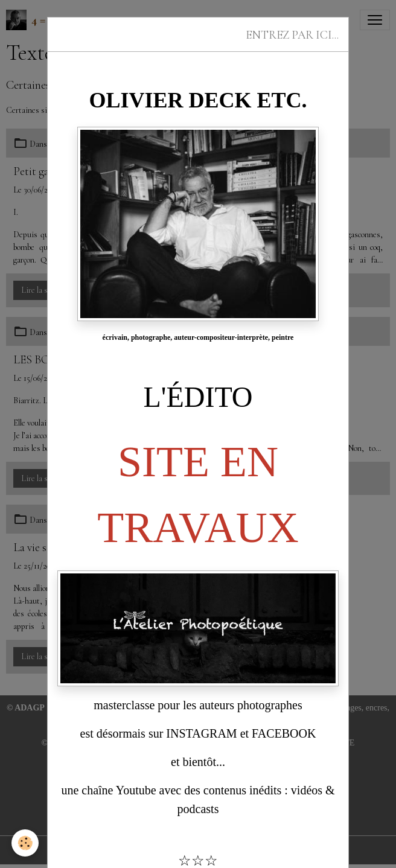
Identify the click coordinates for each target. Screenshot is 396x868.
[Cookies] (26, 843)
